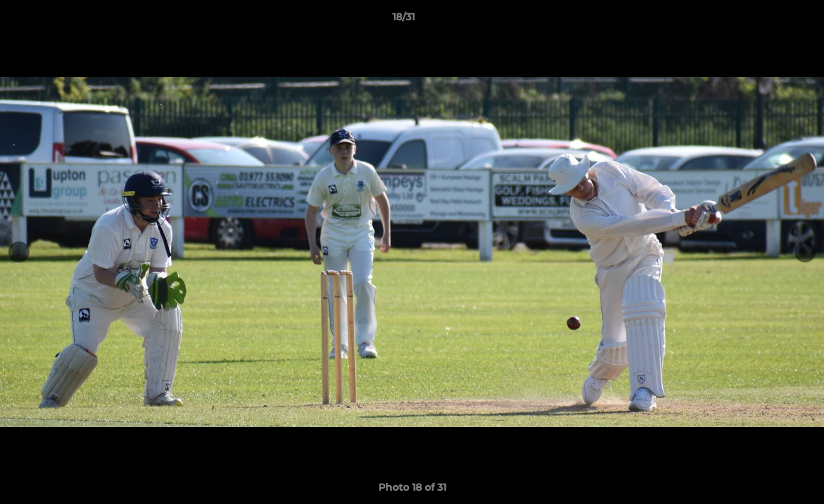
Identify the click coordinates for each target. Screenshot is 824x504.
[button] (765, 20)
